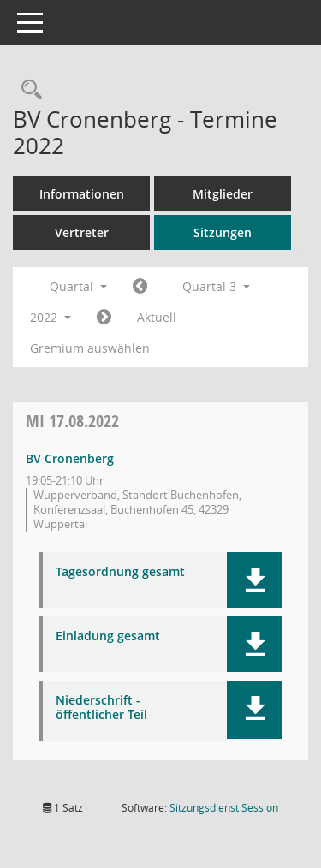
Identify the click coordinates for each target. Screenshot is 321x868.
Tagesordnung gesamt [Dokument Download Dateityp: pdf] (120, 572)
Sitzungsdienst (224, 808)
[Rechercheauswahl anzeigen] (27, 90)
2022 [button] (51, 317)
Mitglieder (223, 194)
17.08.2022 (72, 421)
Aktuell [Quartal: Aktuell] (157, 317)
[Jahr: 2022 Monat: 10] (104, 318)
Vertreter (82, 232)
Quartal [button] (78, 286)
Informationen (82, 194)
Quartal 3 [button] (216, 286)
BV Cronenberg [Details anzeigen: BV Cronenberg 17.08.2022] (70, 458)
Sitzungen (223, 232)
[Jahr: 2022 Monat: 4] (140, 287)
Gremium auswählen (90, 348)
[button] (255, 580)
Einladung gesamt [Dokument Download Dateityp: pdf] (108, 636)
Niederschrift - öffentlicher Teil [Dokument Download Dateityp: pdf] (101, 708)
